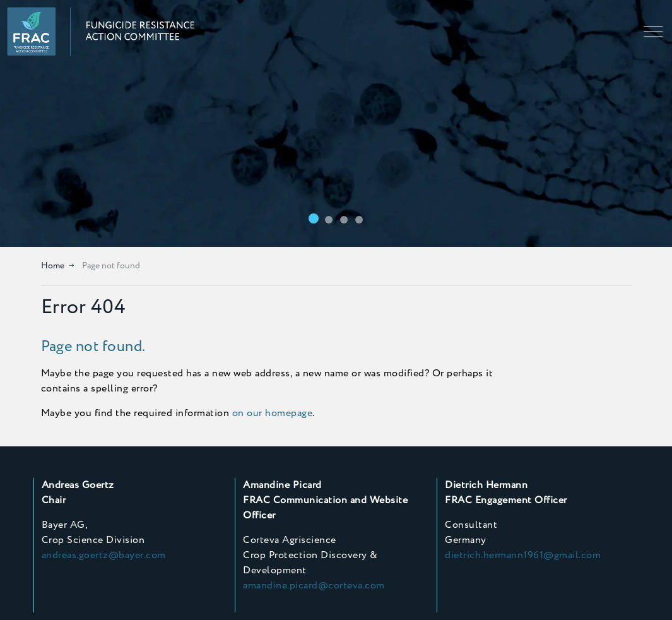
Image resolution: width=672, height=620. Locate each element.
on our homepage (273, 413)
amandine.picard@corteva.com (314, 586)
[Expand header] (653, 32)
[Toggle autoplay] (659, 234)
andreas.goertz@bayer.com (104, 555)
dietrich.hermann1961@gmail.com (523, 555)
